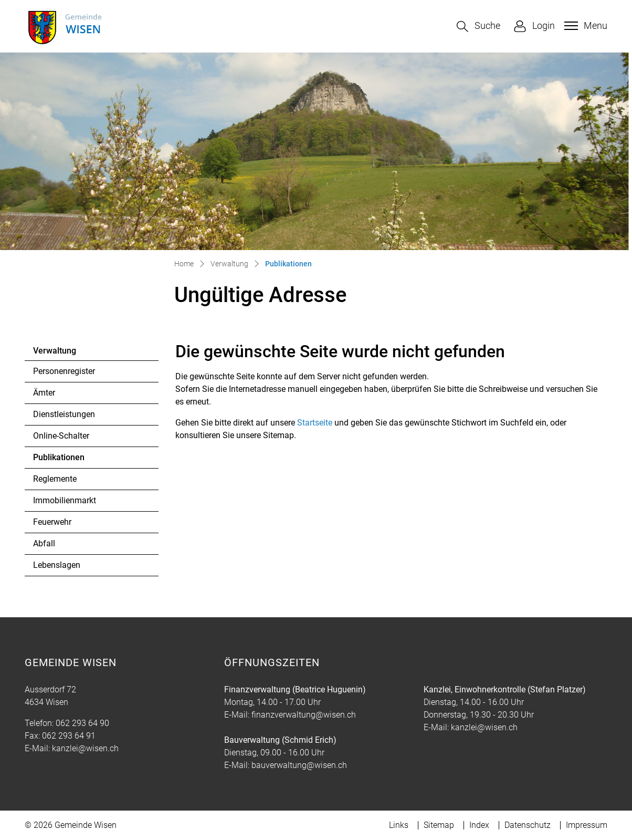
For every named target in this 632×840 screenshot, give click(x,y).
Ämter (44, 393)
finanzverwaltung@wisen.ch (304, 715)
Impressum (587, 825)
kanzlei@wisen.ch (85, 748)
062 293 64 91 (69, 736)
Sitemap (439, 825)
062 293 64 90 (82, 723)
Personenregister (64, 371)
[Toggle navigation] (584, 26)
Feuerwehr (52, 522)
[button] (478, 27)
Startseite (315, 423)
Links (399, 825)
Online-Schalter (61, 436)
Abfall (44, 543)
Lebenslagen (57, 565)
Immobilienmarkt (65, 500)
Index (479, 825)
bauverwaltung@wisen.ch (299, 765)
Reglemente (55, 479)
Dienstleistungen (64, 414)
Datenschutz (528, 825)
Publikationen (62, 460)
